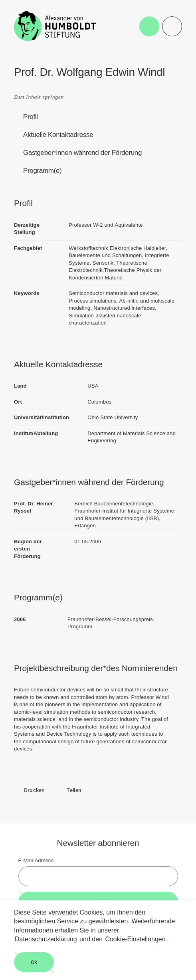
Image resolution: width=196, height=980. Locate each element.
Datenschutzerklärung (46, 939)
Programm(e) (42, 171)
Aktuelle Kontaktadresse (58, 135)
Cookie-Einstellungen (135, 939)
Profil (31, 117)
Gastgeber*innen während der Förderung (82, 153)
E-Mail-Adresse (36, 860)
